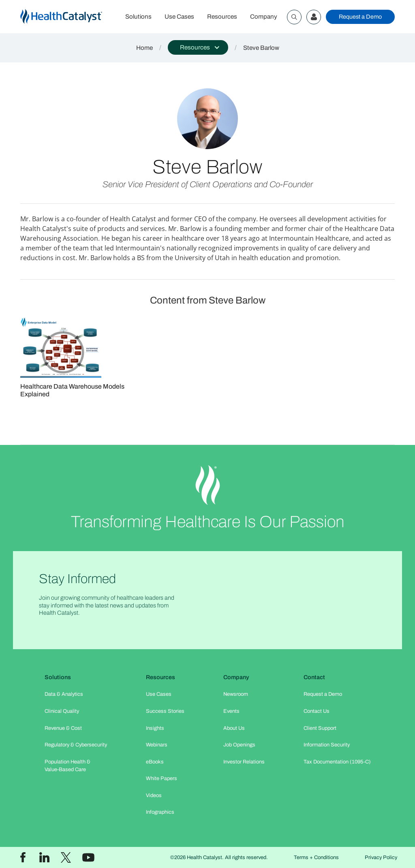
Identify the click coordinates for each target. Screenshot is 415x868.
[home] (70, 17)
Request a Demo (360, 17)
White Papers (162, 778)
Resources (222, 17)
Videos (154, 795)
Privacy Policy (381, 857)
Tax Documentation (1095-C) (337, 762)
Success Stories (165, 711)
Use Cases (179, 17)
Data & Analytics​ (64, 694)
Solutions (138, 17)
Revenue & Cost (63, 728)
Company (264, 17)
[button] (198, 47)
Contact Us (317, 711)
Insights (155, 728)
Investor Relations (244, 762)
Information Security (327, 745)
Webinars (157, 745)
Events (231, 711)
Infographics (160, 812)
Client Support (320, 728)
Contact (314, 677)
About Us (234, 728)
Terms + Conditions (316, 857)
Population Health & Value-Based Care (67, 766)
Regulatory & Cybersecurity (76, 745)
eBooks (155, 762)
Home (144, 48)
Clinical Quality (62, 711)
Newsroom (236, 694)
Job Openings (239, 745)
